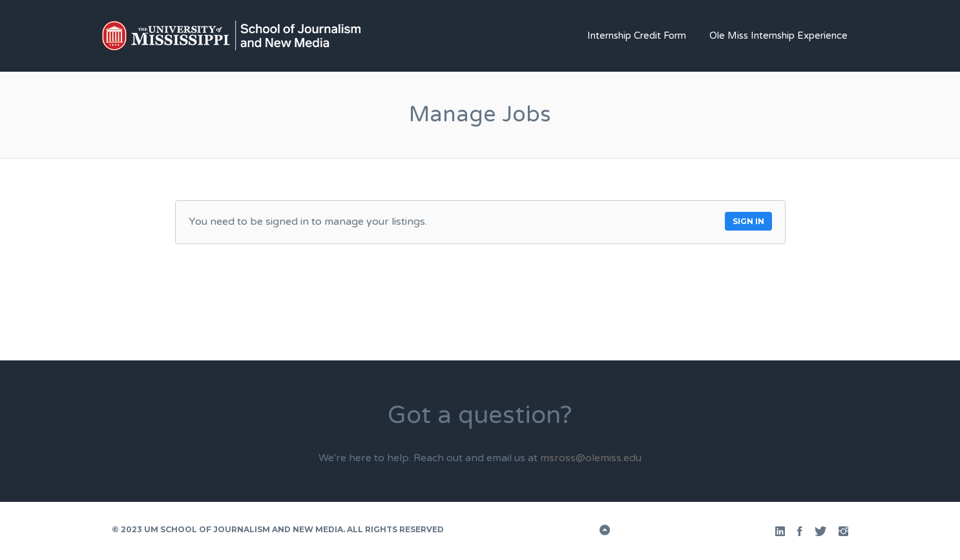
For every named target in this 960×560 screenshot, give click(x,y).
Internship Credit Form (637, 36)
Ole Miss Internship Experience (778, 36)
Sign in (748, 221)
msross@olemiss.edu (591, 458)
